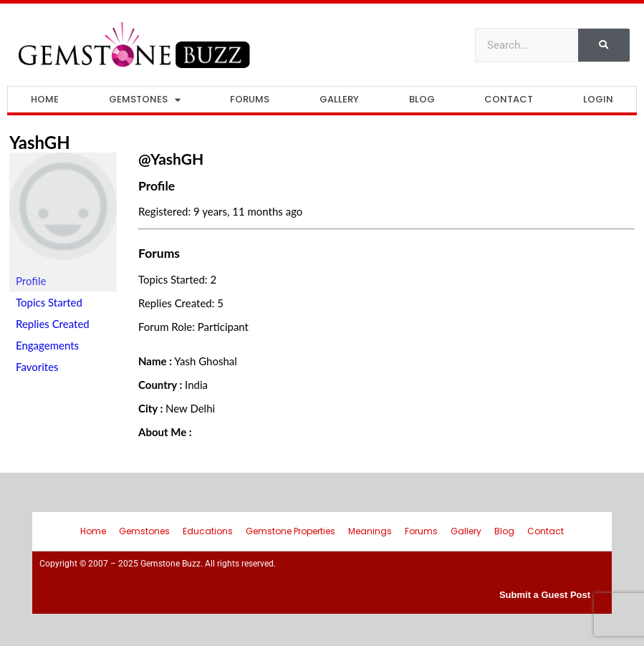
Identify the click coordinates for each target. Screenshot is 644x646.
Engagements (47, 345)
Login (598, 99)
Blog (422, 99)
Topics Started (49, 302)
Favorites (37, 367)
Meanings (370, 531)
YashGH (40, 142)
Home (45, 99)
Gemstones (145, 100)
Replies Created (53, 324)
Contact (509, 99)
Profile (31, 281)
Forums (250, 99)
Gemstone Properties (290, 531)
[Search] (604, 45)
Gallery (339, 99)
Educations (208, 531)
